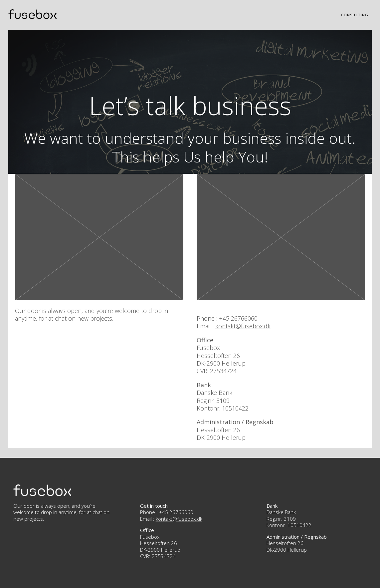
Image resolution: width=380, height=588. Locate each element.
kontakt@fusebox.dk (243, 326)
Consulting (355, 15)
